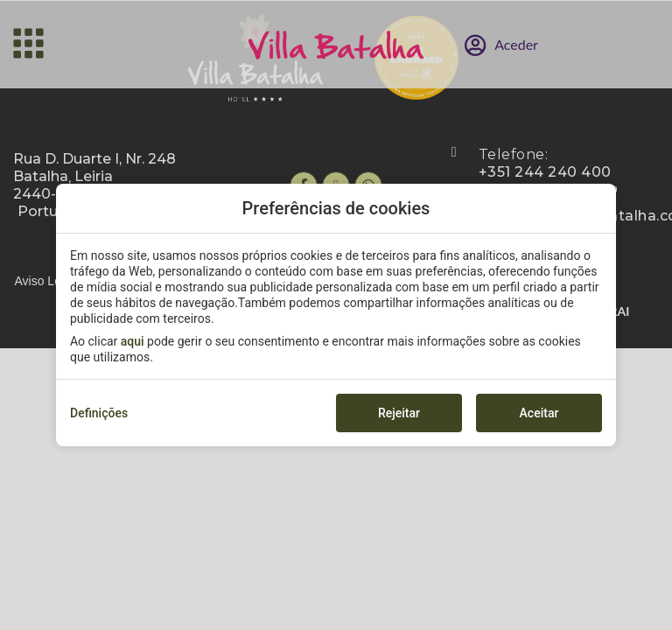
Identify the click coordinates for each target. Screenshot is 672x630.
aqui (133, 341)
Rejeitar (399, 413)
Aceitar (539, 413)
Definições (99, 413)
